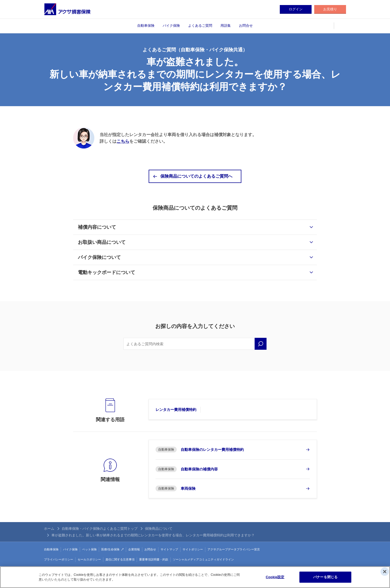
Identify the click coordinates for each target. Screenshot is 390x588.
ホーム (49, 529)
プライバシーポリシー (59, 559)
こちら (123, 141)
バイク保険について (99, 257)
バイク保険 (171, 26)
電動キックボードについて (107, 272)
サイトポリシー (193, 549)
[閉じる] (385, 572)
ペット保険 (89, 549)
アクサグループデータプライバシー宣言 (234, 549)
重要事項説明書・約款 (154, 559)
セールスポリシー (89, 559)
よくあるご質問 (200, 26)
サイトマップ (169, 549)
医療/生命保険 (110, 549)
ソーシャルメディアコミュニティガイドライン (203, 559)
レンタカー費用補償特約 (176, 410)
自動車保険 (146, 26)
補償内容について (97, 227)
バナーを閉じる (325, 577)
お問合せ (246, 26)
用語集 (226, 26)
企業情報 (134, 549)
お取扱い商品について (102, 242)
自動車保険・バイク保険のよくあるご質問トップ (100, 529)
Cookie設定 (275, 577)
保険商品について (159, 529)
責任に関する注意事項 (120, 559)
